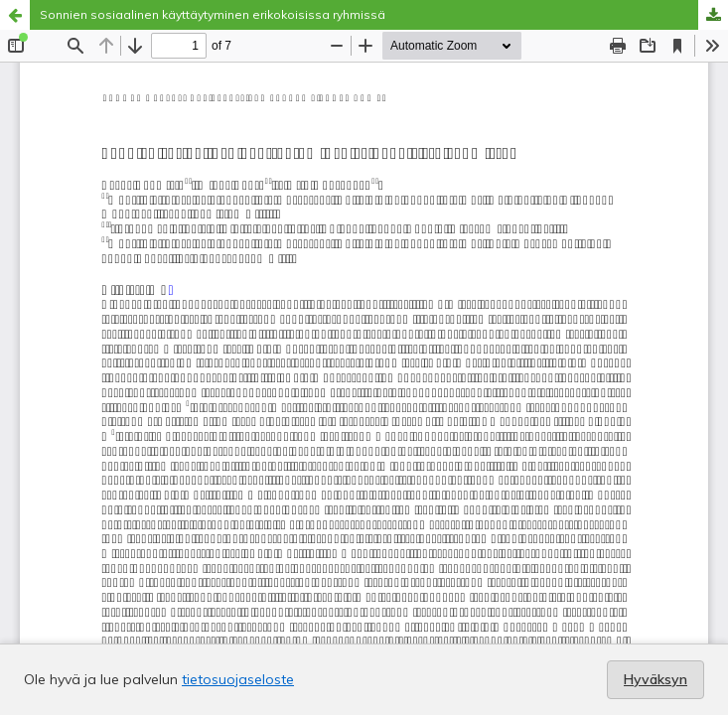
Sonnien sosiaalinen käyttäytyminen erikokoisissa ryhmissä (213, 14)
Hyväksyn (655, 679)
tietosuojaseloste (238, 679)
